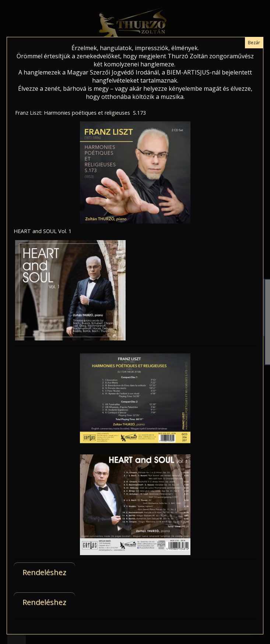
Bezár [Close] (254, 43)
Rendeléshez (44, 572)
